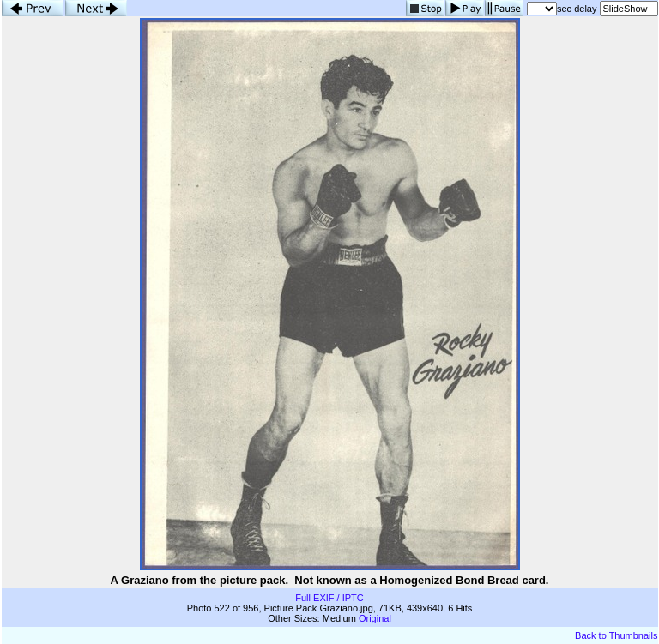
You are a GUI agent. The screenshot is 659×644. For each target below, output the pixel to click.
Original (375, 618)
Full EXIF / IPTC (329, 598)
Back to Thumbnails (616, 635)
